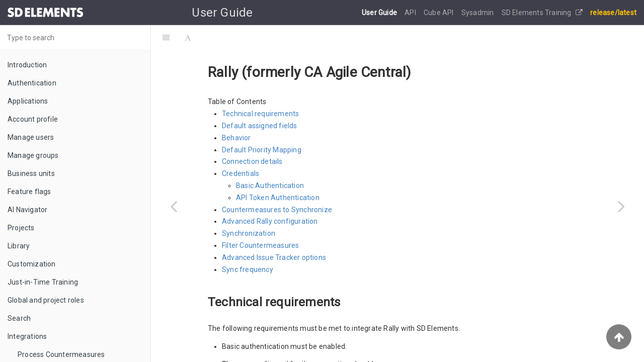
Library (19, 246)
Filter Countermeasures (260, 245)
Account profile (33, 119)
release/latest (613, 13)
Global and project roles (46, 300)
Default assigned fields (260, 126)
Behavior (236, 138)
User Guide (380, 13)
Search (19, 318)
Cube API (439, 13)
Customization (32, 264)
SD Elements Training (542, 13)
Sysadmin (478, 13)
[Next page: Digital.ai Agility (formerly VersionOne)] (621, 206)
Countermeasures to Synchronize (277, 210)
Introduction (27, 65)
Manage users (31, 137)
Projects (21, 228)
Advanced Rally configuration (270, 221)
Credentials (240, 173)
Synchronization (249, 233)
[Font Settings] (188, 38)
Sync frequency (248, 269)
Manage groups (33, 155)
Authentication (32, 83)
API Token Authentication (278, 198)
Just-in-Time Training (43, 282)
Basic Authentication (270, 186)
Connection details (252, 161)
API (411, 13)
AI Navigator (27, 210)
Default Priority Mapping (262, 150)
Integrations (27, 336)
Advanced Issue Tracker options (274, 257)
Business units (31, 173)
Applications (28, 101)
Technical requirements (260, 114)
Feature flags (29, 192)
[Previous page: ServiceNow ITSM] (174, 206)
